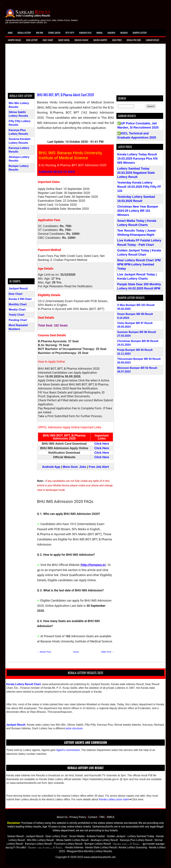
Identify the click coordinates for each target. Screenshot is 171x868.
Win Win (39, 33)
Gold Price (117, 40)
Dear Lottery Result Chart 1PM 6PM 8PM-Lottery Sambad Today (139, 264)
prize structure (74, 728)
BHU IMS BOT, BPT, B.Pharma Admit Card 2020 (66, 95)
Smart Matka (64, 40)
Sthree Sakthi (54, 33)
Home (10, 33)
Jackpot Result (15, 40)
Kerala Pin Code (134, 40)
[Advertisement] (85, 70)
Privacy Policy (78, 817)
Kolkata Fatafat (81, 40)
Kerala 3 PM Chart (20, 299)
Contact (93, 817)
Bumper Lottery (140, 33)
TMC (102, 817)
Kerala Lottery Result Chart (23, 684)
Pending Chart (18, 320)
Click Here (102, 444)
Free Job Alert (99, 467)
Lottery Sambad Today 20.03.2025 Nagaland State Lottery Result (136, 173)
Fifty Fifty (70, 33)
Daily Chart (48, 40)
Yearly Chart (16, 315)
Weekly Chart (17, 310)
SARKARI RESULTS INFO (57, 172)
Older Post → (107, 652)
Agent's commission (68, 750)
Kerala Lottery (24, 33)
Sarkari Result (153, 40)
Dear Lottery (32, 40)
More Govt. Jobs (74, 467)
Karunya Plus (85, 33)
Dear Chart (16, 294)
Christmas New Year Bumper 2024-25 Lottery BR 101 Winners (138, 211)
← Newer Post (44, 652)
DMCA (111, 817)
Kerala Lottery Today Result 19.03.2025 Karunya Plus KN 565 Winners (137, 159)
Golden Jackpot (100, 40)
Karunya (112, 33)
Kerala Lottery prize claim (114, 799)
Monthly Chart (18, 304)
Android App (51, 467)
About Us (62, 817)
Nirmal (100, 33)
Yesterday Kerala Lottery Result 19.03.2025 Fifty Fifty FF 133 (139, 187)
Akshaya (124, 33)
